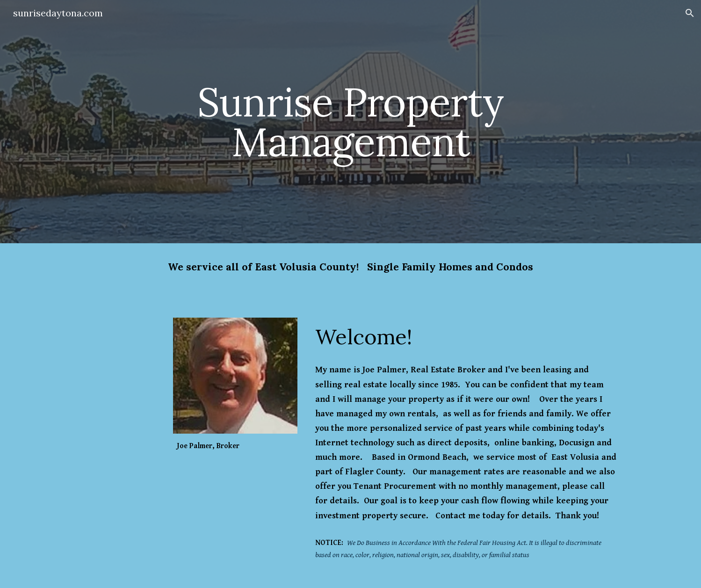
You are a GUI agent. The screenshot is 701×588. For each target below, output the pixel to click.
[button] (690, 13)
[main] (350, 122)
